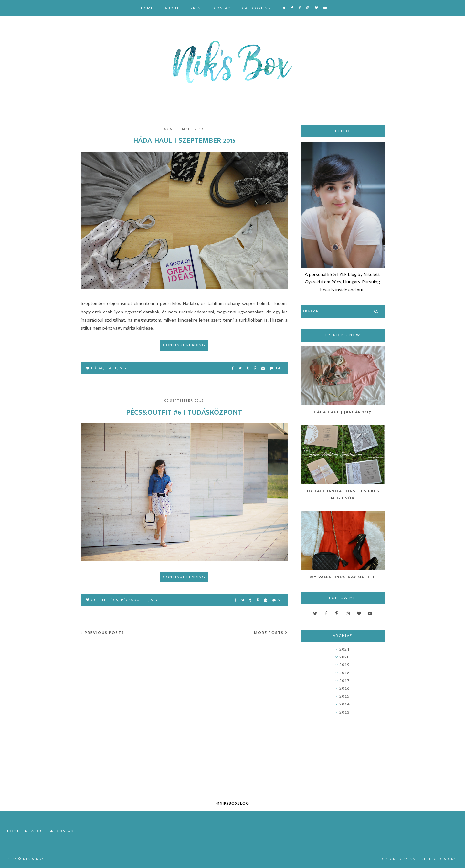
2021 (344, 649)
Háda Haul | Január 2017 (343, 412)
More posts (271, 633)
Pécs (113, 600)
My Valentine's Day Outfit (342, 577)
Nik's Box (34, 859)
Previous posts (102, 633)
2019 (344, 665)
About (172, 8)
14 (275, 368)
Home (147, 8)
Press (197, 8)
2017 (344, 680)
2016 (344, 688)
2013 (344, 712)
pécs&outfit (135, 600)
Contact (223, 8)
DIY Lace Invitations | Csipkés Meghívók (342, 494)
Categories (255, 8)
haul (111, 368)
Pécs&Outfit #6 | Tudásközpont (184, 412)
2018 (344, 673)
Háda (97, 368)
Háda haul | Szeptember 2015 (184, 140)
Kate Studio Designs (433, 859)
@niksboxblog (233, 803)
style (126, 368)
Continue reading (184, 345)
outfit (98, 600)
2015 (344, 696)
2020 (344, 657)
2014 (344, 704)
